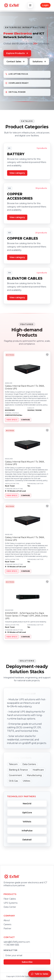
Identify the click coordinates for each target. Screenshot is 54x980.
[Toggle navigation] (30, 5)
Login (45, 5)
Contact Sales (16, 62)
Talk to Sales (40, 974)
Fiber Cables (10, 899)
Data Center (10, 907)
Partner (7, 929)
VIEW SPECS (12, 420)
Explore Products (17, 53)
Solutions (39, 62)
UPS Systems (11, 903)
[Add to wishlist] (47, 355)
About (7, 920)
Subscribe (27, 962)
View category (17, 173)
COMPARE (25, 420)
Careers (7, 924)
